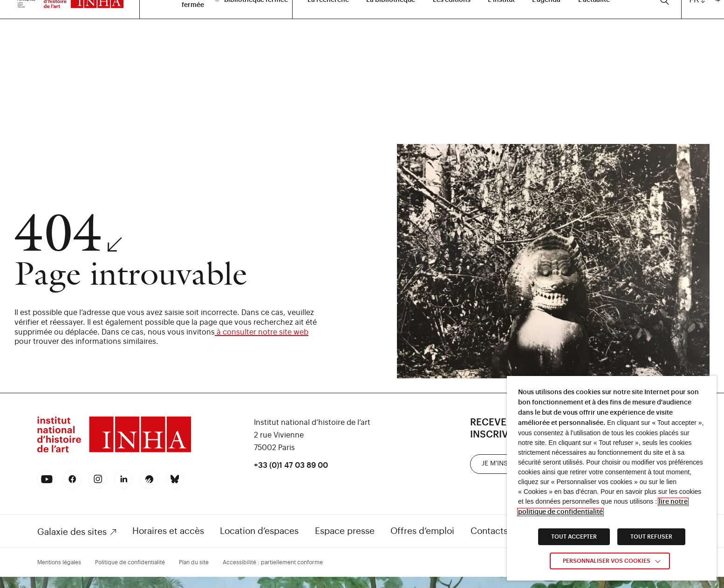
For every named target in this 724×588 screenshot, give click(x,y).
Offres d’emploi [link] (422, 531)
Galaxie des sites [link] (72, 532)
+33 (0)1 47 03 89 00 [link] (291, 465)
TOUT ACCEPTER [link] (574, 537)
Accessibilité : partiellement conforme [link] (273, 562)
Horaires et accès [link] (168, 531)
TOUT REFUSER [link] (651, 537)
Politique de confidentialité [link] (130, 562)
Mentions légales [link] (59, 562)
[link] (114, 451)
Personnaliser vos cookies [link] (607, 561)
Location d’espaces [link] (259, 531)
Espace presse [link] (345, 531)
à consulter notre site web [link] (262, 332)
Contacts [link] (489, 531)
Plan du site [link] (194, 562)
